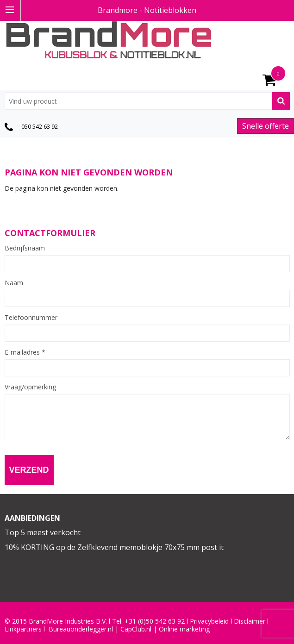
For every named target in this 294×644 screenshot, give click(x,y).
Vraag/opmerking (30, 387)
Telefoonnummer (31, 318)
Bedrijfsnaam (25, 248)
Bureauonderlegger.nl (81, 629)
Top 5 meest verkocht (43, 532)
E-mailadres (25, 352)
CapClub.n (135, 629)
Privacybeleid (209, 621)
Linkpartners (23, 629)
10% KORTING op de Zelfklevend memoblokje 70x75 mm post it (114, 547)
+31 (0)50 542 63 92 (155, 621)
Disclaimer (250, 621)
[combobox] (147, 101)
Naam (14, 283)
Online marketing (184, 629)
